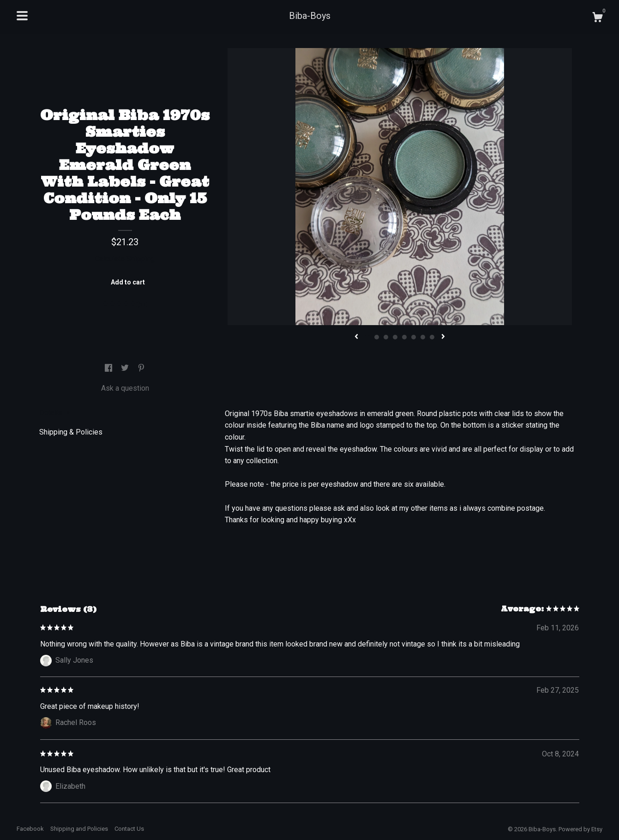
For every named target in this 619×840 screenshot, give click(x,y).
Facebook (30, 829)
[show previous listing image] (356, 337)
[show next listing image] (443, 337)
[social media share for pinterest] (141, 369)
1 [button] (367, 337)
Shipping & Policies (71, 432)
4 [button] (395, 337)
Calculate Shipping (125, 259)
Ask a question (125, 388)
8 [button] (432, 337)
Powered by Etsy (580, 829)
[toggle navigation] (22, 16)
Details (55, 413)
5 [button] (404, 337)
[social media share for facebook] (109, 369)
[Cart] (597, 18)
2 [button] (377, 337)
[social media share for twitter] (126, 369)
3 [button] (386, 337)
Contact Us (129, 829)
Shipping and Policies (79, 829)
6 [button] (414, 337)
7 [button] (423, 337)
